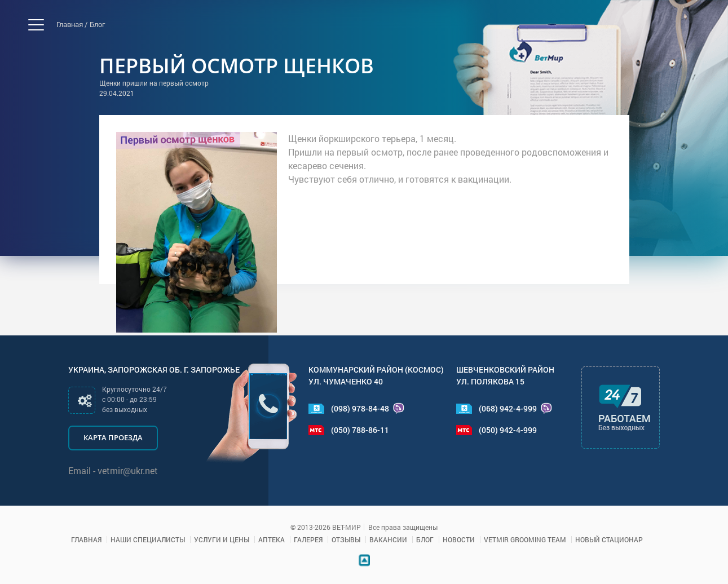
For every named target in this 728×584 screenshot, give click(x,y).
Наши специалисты (148, 539)
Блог (97, 24)
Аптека (272, 539)
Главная (86, 539)
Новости (459, 539)
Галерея (308, 539)
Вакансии (388, 539)
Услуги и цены (222, 539)
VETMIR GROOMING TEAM (525, 539)
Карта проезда (113, 437)
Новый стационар (609, 539)
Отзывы (346, 539)
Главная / (72, 24)
